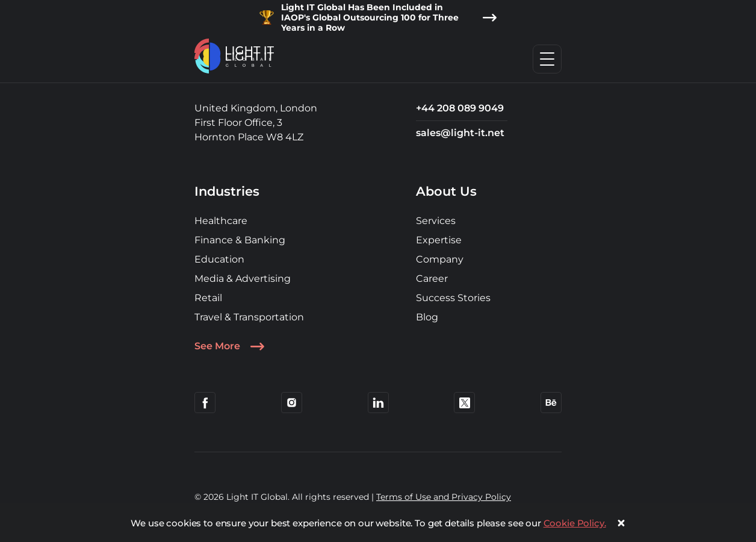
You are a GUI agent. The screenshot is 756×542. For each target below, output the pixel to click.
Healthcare (221, 221)
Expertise (439, 240)
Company (440, 259)
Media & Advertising (243, 279)
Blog (427, 317)
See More (229, 346)
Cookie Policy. (575, 523)
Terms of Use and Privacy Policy (444, 497)
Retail (208, 298)
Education (219, 259)
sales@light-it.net (460, 133)
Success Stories (453, 298)
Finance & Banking (240, 240)
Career (432, 279)
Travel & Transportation (249, 317)
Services (436, 221)
